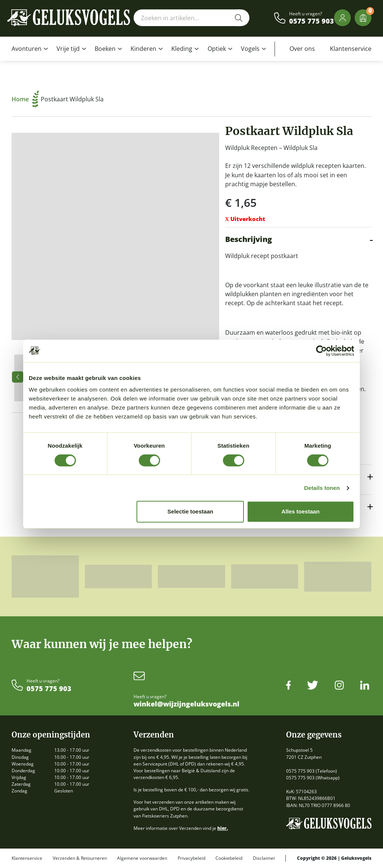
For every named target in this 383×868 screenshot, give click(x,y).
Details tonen (322, 488)
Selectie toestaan (191, 511)
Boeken (105, 49)
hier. (223, 828)
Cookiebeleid (229, 858)
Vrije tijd (68, 49)
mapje (259, 184)
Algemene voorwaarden (142, 858)
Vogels (250, 49)
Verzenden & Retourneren (80, 858)
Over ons (302, 49)
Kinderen (143, 49)
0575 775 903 (312, 21)
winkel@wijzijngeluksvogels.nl (186, 704)
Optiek (217, 49)
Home (25, 99)
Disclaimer (264, 858)
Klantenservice (351, 49)
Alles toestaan (301, 511)
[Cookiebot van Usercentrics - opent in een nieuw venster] (321, 351)
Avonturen (27, 49)
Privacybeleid (191, 858)
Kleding (182, 49)
